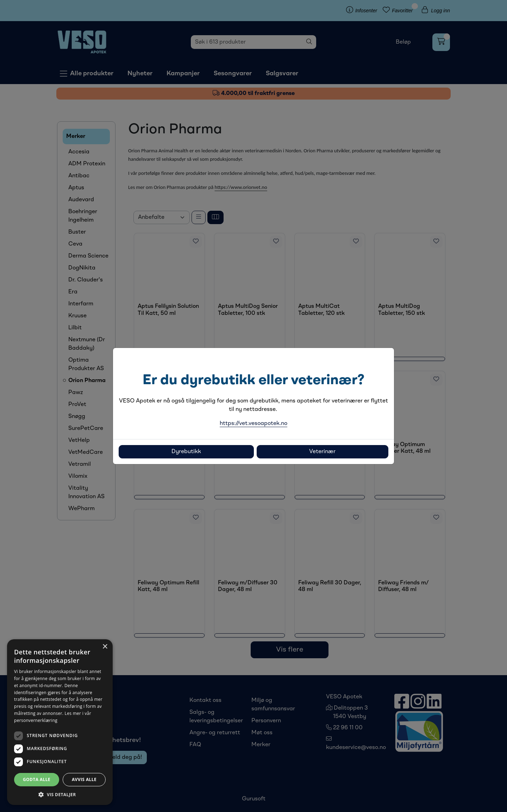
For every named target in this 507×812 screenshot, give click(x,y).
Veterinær (322, 452)
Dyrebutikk (186, 452)
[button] (60, 794)
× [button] (105, 647)
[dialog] (60, 722)
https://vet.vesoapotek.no (254, 424)
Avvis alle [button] (84, 779)
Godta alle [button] (37, 779)
